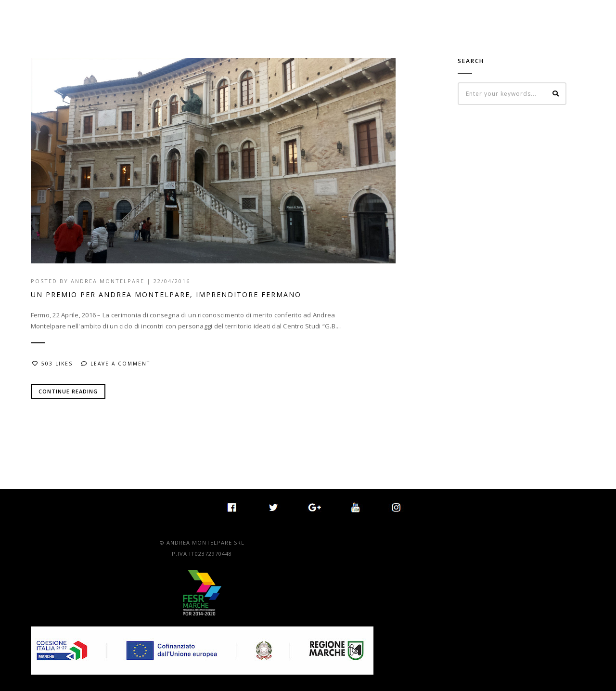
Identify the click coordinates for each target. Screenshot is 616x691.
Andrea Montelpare (108, 281)
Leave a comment (116, 364)
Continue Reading (68, 391)
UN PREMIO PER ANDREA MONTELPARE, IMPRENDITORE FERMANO (166, 294)
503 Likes (52, 364)
